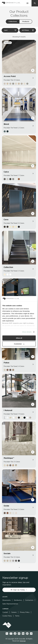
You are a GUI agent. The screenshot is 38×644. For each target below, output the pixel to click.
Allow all (19, 338)
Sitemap (23, 641)
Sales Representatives (10, 604)
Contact (5, 612)
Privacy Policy (25, 612)
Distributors (18, 600)
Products (26, 21)
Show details (27, 332)
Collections (13, 21)
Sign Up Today (19, 590)
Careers (14, 612)
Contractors (29, 600)
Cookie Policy (7, 616)
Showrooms (7, 600)
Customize (19, 344)
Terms (17, 616)
